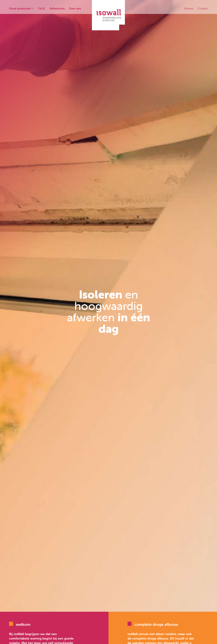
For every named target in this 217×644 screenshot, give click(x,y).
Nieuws (189, 8)
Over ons (75, 8)
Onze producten (21, 8)
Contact (203, 8)
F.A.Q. (42, 8)
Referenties (57, 8)
